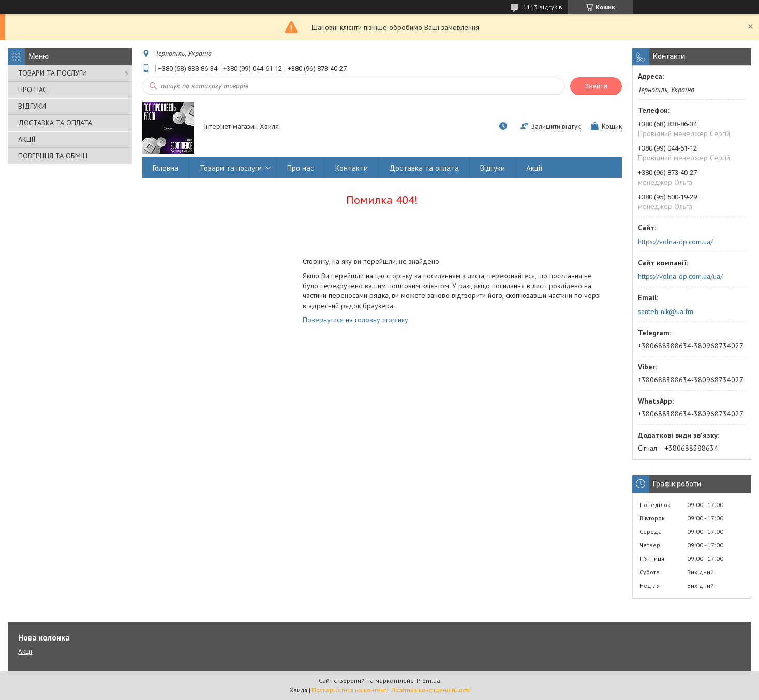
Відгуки (493, 168)
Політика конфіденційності (430, 690)
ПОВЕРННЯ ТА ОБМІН (53, 156)
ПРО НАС (33, 90)
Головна (166, 168)
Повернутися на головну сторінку (355, 320)
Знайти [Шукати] (596, 86)
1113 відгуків (543, 7)
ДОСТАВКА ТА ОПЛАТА (55, 123)
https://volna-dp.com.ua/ (675, 242)
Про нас (301, 168)
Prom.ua (428, 681)
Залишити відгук (556, 126)
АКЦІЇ (27, 139)
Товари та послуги (231, 168)
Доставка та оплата (424, 168)
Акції (534, 168)
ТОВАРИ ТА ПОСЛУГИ (53, 73)
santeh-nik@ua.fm (666, 311)
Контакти (352, 168)
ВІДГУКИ (32, 106)
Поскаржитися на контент (349, 690)
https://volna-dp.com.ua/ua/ (680, 276)
